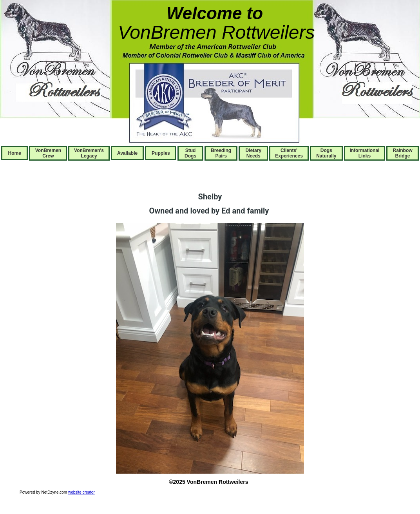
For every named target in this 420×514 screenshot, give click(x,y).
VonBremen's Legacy (89, 153)
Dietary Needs (253, 153)
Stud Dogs (190, 153)
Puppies (161, 153)
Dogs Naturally (326, 153)
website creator (81, 492)
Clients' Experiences (289, 153)
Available (127, 153)
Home (15, 153)
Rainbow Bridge (403, 153)
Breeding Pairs (221, 153)
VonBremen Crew (48, 153)
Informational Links (364, 153)
